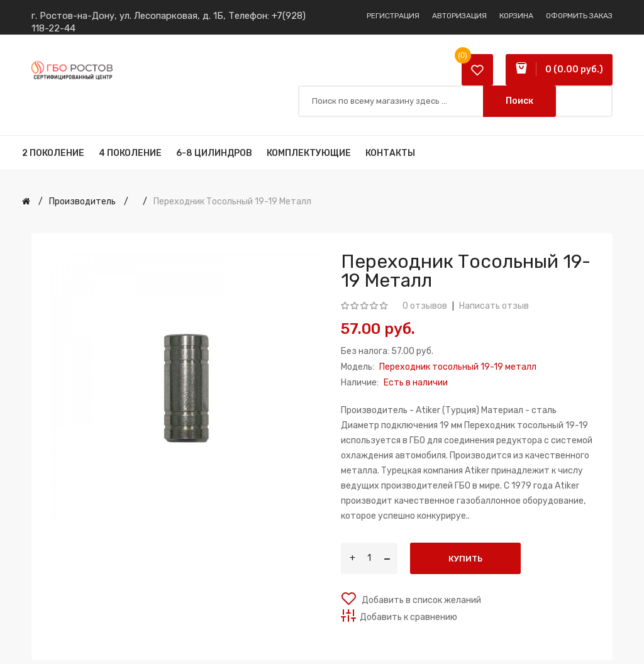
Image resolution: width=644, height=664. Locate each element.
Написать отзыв (494, 306)
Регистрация (393, 16)
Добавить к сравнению (408, 617)
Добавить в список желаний (420, 600)
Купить (465, 559)
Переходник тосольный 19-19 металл (232, 202)
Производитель (82, 202)
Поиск (519, 101)
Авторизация (459, 16)
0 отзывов (425, 306)
